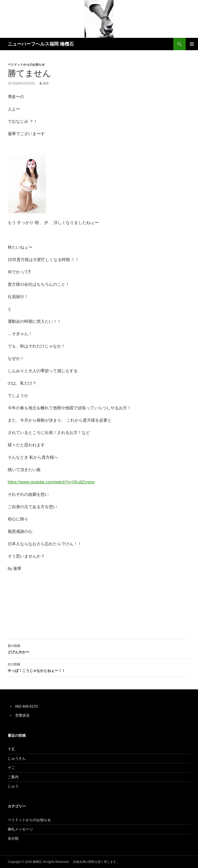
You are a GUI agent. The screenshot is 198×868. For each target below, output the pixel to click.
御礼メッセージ (20, 829)
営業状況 (22, 715)
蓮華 (46, 83)
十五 (11, 749)
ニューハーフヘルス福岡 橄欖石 (41, 44)
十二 (11, 768)
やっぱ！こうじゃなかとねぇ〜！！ (99, 667)
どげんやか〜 (99, 648)
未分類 (13, 838)
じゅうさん (17, 758)
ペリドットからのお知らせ (26, 65)
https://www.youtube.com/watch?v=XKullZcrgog (51, 482)
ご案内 (13, 777)
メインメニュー (192, 44)
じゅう (13, 786)
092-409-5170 (26, 706)
